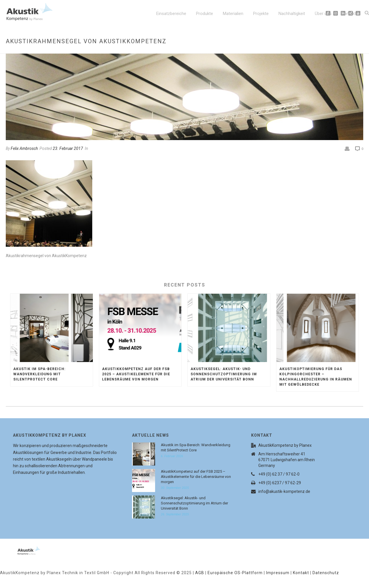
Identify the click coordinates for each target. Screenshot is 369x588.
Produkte (205, 14)
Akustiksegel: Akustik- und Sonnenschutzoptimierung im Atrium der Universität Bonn (224, 374)
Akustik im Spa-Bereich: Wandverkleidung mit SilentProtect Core (39, 374)
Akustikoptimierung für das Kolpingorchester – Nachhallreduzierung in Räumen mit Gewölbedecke (316, 377)
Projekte (261, 14)
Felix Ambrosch (24, 148)
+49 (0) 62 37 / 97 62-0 (279, 474)
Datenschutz (326, 573)
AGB (200, 573)
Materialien (233, 14)
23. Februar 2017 (68, 148)
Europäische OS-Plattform (235, 573)
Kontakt (349, 14)
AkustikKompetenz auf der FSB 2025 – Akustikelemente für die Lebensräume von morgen (136, 374)
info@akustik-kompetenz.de (284, 491)
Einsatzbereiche (171, 14)
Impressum (278, 573)
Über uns (323, 14)
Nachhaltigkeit (292, 14)
